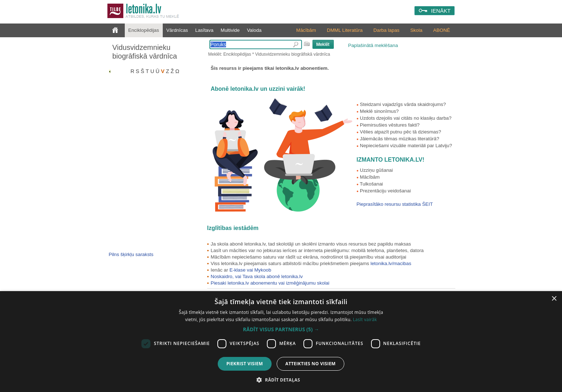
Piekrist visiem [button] (245, 364)
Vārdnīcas (177, 30)
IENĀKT (441, 11)
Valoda (254, 30)
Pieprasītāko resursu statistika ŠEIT (395, 204)
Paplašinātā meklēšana (373, 45)
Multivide (230, 30)
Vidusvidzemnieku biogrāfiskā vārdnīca (145, 52)
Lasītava (204, 30)
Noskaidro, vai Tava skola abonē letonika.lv (257, 276)
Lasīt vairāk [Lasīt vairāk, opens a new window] (365, 319)
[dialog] (281, 342)
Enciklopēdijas (144, 30)
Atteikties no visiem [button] (310, 364)
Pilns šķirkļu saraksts (131, 254)
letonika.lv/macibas (391, 263)
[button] (281, 329)
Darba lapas (387, 30)
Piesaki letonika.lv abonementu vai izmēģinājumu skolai (270, 283)
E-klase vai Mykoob (250, 270)
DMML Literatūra (345, 30)
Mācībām (306, 30)
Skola (416, 30)
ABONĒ (442, 30)
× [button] (554, 299)
